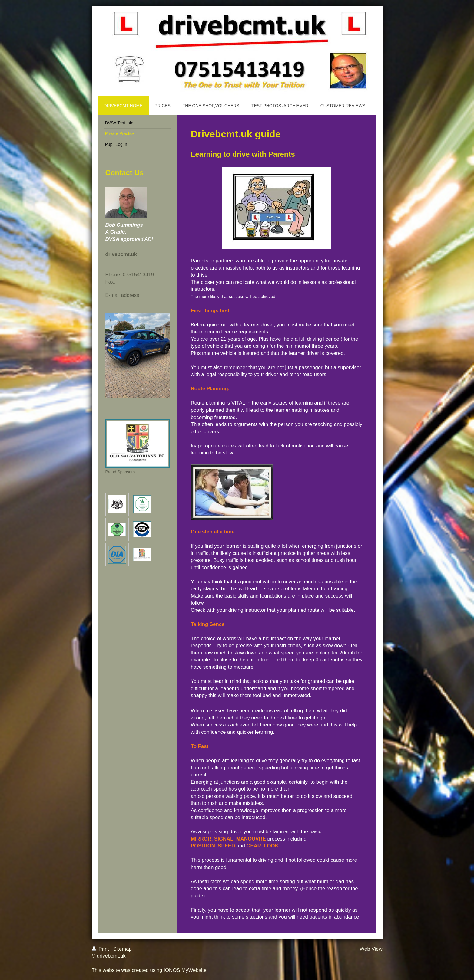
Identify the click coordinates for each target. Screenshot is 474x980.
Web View (371, 949)
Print (101, 949)
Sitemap (122, 949)
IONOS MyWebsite (185, 970)
